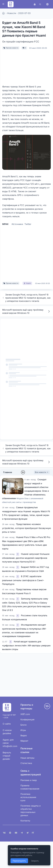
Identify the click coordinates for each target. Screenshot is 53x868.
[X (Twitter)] (28, 833)
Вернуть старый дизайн (7, 756)
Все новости (42, 472)
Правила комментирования (30, 787)
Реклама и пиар (29, 780)
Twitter (28, 224)
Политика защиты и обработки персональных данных (30, 811)
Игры (23, 730)
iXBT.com (25, 714)
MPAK (5, 224)
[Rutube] (33, 833)
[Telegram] (22, 833)
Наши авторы (27, 758)
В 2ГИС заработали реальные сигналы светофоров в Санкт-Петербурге (23, 580)
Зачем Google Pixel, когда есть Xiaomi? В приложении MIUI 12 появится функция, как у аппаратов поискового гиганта (26, 298)
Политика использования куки (28, 797)
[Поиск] (40, 4)
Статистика (26, 763)
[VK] (4, 833)
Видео (24, 735)
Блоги (23, 725)
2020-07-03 (24, 13)
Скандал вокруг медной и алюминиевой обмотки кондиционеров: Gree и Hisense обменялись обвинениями (25, 491)
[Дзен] (10, 833)
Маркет (24, 741)
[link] (18, 554)
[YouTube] (16, 833)
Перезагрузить (19, 861)
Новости (12, 13)
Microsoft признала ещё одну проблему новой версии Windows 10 (26, 311)
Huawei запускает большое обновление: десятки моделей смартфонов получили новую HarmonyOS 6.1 (26, 558)
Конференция (27, 719)
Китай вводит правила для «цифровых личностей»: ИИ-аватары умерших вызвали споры (26, 645)
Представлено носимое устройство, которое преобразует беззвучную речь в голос (26, 528)
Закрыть (35, 861)
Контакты (25, 821)
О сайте (7, 724)
